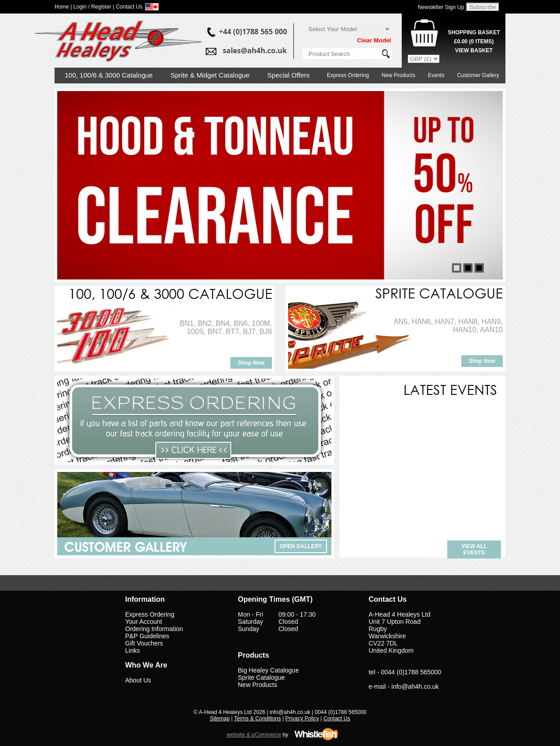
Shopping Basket (474, 32)
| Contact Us (128, 7)
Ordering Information (154, 629)
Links (133, 650)
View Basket (474, 50)
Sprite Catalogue (262, 677)
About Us (138, 680)
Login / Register (92, 7)
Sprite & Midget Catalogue (210, 75)
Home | (63, 7)
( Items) (474, 41)
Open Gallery (301, 546)
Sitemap (220, 719)
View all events (474, 549)
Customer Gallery (478, 75)
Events (436, 75)
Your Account (144, 622)
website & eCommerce (254, 735)
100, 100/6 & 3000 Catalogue (109, 75)
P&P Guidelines (147, 636)
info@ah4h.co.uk (415, 687)
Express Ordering (348, 75)
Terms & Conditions (257, 719)
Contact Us (337, 719)
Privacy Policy (302, 719)
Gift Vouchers (144, 643)
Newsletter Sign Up (441, 7)
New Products (398, 75)
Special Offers (289, 75)
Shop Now (251, 363)
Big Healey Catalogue (269, 670)
